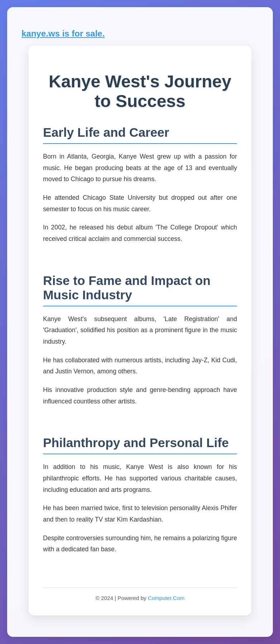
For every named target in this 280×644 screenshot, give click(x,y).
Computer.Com (166, 598)
